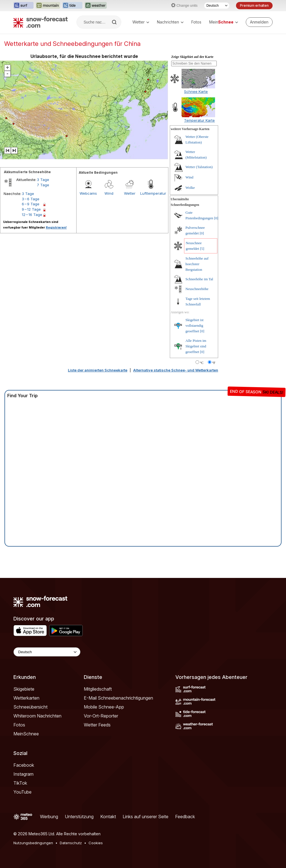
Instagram (23, 774)
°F (214, 363)
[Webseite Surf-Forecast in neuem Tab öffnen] (23, 6)
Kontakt (108, 817)
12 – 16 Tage (32, 215)
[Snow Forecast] (40, 22)
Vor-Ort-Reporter (101, 716)
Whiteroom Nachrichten (37, 716)
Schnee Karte (196, 91)
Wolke (190, 188)
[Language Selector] (47, 652)
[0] (216, 218)
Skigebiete (24, 689)
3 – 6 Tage (31, 199)
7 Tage (43, 185)
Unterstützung (79, 817)
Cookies (96, 843)
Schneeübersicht (30, 707)
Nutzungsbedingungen (33, 843)
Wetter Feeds (97, 725)
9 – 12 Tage (31, 209)
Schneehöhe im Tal (199, 279)
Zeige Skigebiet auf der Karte (192, 57)
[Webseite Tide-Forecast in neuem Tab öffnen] (72, 6)
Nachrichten (170, 22)
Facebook (24, 765)
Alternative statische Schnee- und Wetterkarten (176, 370)
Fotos (196, 22)
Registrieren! (56, 227)
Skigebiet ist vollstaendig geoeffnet (195, 325)
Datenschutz (71, 843)
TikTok (20, 783)
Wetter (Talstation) (199, 167)
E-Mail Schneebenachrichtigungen (118, 698)
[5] (202, 249)
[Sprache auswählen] (217, 6)
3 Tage (43, 180)
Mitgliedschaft (98, 689)
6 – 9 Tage (31, 204)
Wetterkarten (26, 698)
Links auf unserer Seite (146, 817)
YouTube (22, 792)
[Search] (115, 22)
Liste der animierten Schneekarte (98, 370)
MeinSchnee (26, 734)
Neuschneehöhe (197, 289)
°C (202, 363)
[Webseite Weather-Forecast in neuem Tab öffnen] (96, 6)
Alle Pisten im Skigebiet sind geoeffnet (196, 346)
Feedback (185, 817)
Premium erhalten (254, 5)
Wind (109, 193)
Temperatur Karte (199, 120)
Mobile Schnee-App (104, 707)
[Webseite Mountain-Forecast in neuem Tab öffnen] (48, 6)
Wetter (141, 22)
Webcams (88, 193)
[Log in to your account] (259, 22)
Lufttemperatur (151, 193)
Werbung (49, 817)
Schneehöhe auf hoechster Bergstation (197, 264)
